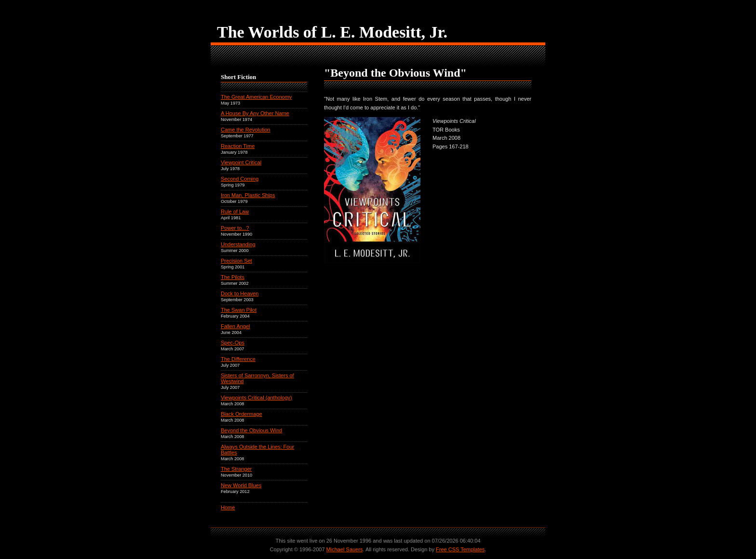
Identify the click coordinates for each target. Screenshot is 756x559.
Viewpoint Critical (241, 162)
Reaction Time (238, 146)
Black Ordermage (242, 414)
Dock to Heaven (240, 293)
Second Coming (240, 179)
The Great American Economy (256, 97)
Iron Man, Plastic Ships (248, 195)
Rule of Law (235, 212)
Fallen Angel (236, 326)
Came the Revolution (246, 130)
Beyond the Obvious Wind (251, 430)
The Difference (238, 359)
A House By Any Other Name (255, 113)
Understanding (238, 244)
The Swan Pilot (239, 310)
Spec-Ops (233, 343)
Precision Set (236, 261)
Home (228, 507)
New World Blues (241, 485)
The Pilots (233, 277)
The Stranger (236, 469)
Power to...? (235, 228)
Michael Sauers (345, 549)
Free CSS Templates (460, 549)
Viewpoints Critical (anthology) (256, 398)
